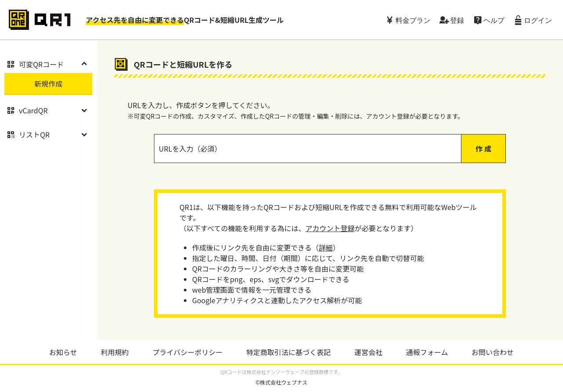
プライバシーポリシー (188, 352)
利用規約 (115, 352)
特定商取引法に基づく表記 (289, 352)
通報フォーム (427, 352)
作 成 (483, 149)
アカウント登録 (330, 228)
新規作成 (48, 83)
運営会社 (368, 352)
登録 (457, 20)
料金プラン (413, 20)
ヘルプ (494, 20)
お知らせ (63, 352)
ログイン (538, 20)
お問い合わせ (493, 352)
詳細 (325, 247)
